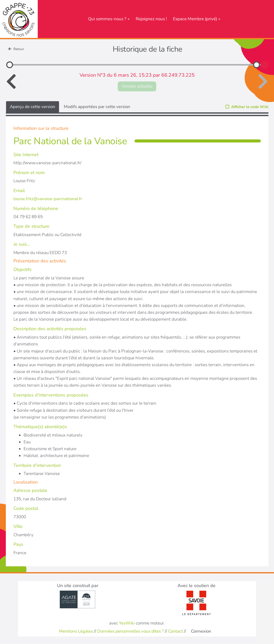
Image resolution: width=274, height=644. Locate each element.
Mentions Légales (76, 631)
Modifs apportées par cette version (97, 107)
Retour (16, 49)
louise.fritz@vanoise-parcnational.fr (48, 199)
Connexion (201, 631)
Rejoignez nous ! (151, 19)
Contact (175, 631)
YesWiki (127, 623)
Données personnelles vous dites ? (131, 631)
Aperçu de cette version (33, 107)
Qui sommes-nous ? (109, 19)
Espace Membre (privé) (197, 19)
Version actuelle (137, 86)
